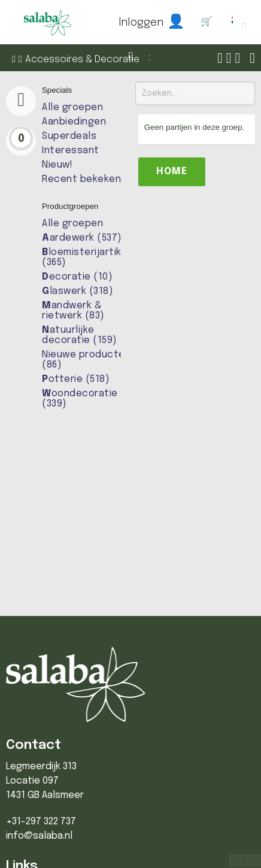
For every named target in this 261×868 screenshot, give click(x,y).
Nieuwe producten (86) (86, 360)
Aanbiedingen (74, 122)
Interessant (71, 151)
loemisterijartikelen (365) (92, 257)
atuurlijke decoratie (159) (80, 335)
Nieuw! (57, 165)
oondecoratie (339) (80, 399)
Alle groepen (72, 107)
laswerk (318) (78, 291)
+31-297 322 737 (41, 822)
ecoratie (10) (77, 277)
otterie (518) (76, 379)
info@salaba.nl (39, 836)
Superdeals (69, 136)
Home (172, 172)
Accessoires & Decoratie (82, 60)
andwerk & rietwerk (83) (73, 311)
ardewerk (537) (82, 238)
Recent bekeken (81, 179)
